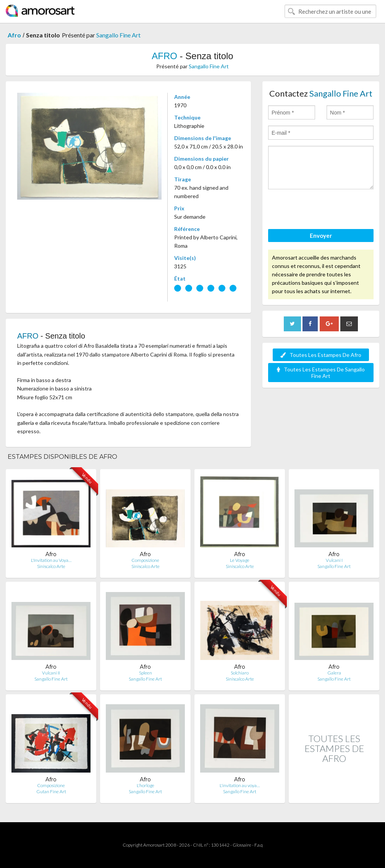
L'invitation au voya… (240, 785)
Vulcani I (334, 560)
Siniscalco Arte (51, 566)
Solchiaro (240, 673)
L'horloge (146, 785)
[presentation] (326, 210)
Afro (14, 35)
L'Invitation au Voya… (51, 560)
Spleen (146, 673)
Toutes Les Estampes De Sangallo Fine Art (321, 373)
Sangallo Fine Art (118, 35)
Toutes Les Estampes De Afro (321, 355)
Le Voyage (240, 560)
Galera (334, 673)
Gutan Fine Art (51, 791)
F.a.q (259, 845)
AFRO (164, 56)
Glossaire (242, 845)
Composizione (145, 560)
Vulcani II (51, 673)
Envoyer (321, 236)
